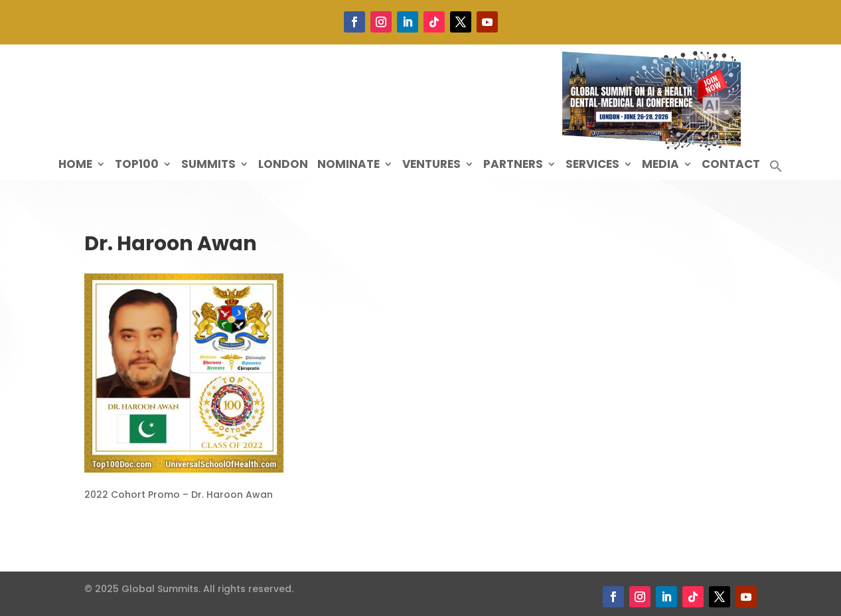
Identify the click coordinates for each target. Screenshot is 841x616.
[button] (776, 170)
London (283, 166)
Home (75, 166)
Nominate (348, 166)
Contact (731, 166)
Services (592, 166)
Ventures (431, 166)
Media (660, 166)
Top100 (137, 166)
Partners (513, 166)
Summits (208, 166)
